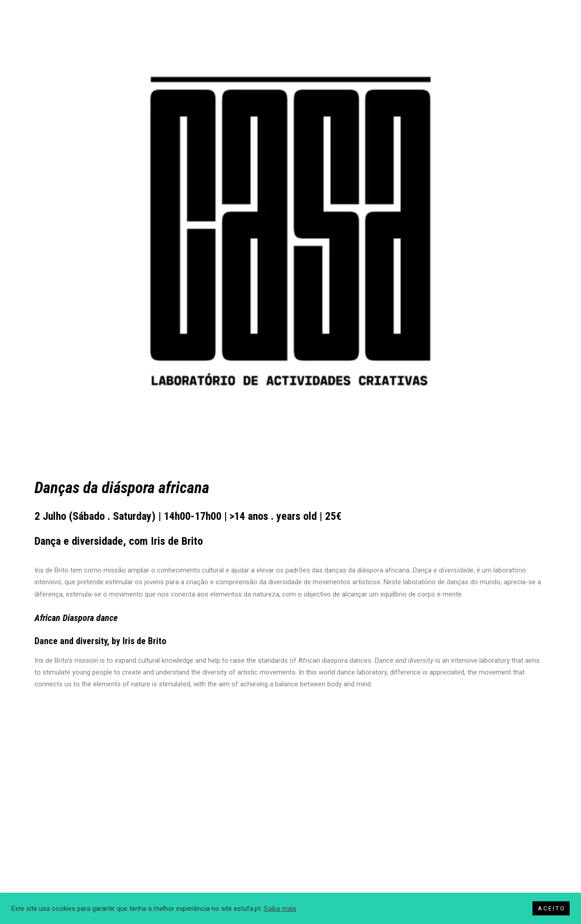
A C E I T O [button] (551, 908)
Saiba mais (280, 909)
